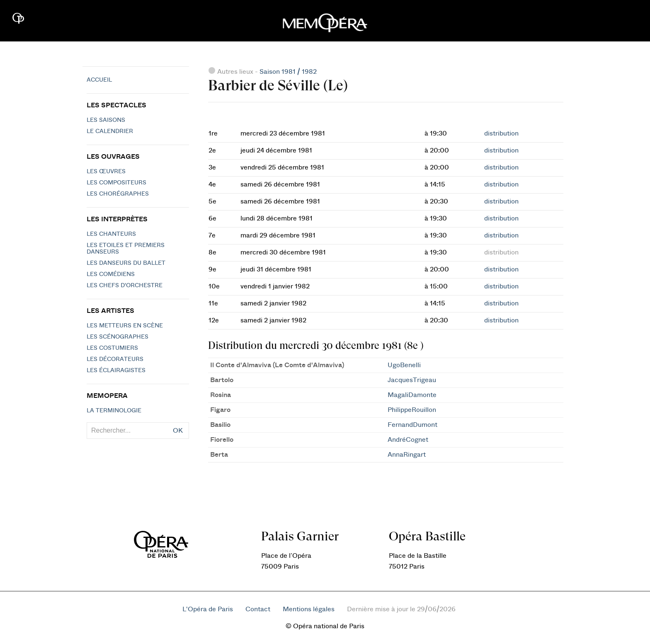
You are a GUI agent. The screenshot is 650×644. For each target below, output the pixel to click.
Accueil (99, 80)
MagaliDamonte (412, 395)
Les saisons (106, 120)
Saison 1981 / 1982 (288, 72)
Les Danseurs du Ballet (126, 263)
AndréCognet (408, 440)
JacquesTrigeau (412, 380)
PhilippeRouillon (412, 410)
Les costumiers (112, 348)
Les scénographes (118, 337)
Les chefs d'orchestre (125, 286)
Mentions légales (309, 609)
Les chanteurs (111, 234)
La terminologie (114, 411)
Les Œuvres (106, 172)
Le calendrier (110, 131)
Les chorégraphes (118, 194)
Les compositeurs (116, 183)
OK (178, 431)
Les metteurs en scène (125, 326)
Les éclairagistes (116, 370)
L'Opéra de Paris (208, 609)
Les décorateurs (115, 359)
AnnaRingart (407, 455)
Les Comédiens (111, 274)
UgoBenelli (404, 365)
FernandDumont (412, 425)
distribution (501, 133)
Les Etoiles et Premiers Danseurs (126, 249)
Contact (258, 609)
